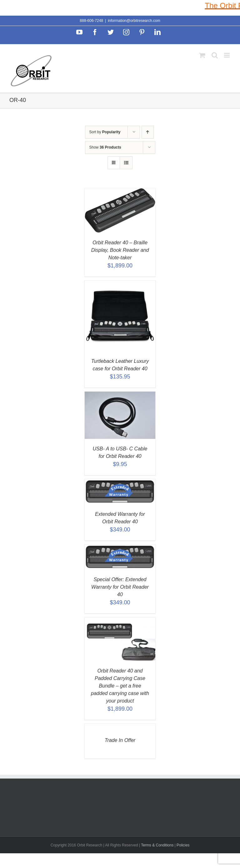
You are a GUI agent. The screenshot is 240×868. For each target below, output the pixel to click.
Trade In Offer (120, 740)
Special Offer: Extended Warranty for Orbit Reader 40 (120, 587)
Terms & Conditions (158, 845)
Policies (183, 845)
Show (105, 147)
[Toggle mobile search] (215, 55)
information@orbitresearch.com (134, 21)
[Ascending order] (148, 132)
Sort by (105, 132)
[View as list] (126, 163)
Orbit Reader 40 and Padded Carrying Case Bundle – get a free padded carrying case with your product (120, 686)
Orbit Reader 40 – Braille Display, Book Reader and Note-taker (120, 250)
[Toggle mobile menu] (227, 55)
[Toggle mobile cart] (202, 55)
